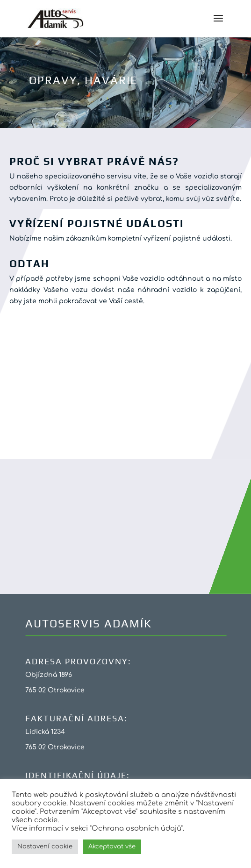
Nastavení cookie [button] (45, 847)
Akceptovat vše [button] (112, 847)
